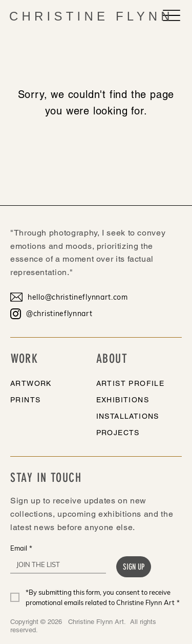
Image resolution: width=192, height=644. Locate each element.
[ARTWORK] (45, 383)
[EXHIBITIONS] (131, 400)
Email (21, 548)
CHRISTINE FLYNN (91, 16)
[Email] (55, 564)
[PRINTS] (45, 400)
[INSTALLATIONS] (131, 416)
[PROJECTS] (131, 433)
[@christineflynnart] (74, 314)
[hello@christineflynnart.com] (74, 297)
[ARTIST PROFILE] (131, 383)
